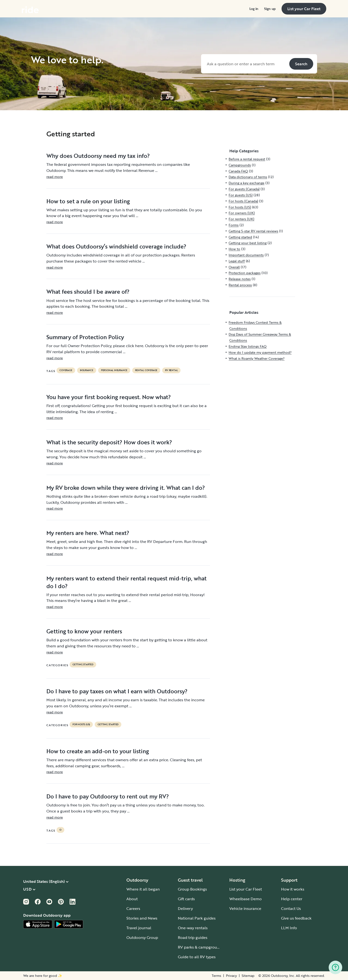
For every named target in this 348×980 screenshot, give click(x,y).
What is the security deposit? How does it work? (109, 442)
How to (234, 249)
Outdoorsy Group (142, 937)
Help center (292, 899)
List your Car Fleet (246, 889)
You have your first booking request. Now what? (109, 397)
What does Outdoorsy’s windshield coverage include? (116, 246)
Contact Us (291, 908)
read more (55, 177)
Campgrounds (240, 165)
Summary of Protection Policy (85, 337)
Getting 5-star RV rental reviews (253, 231)
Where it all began (143, 889)
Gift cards (186, 899)
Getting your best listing (248, 243)
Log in (254, 9)
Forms (234, 225)
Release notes (240, 279)
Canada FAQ (238, 171)
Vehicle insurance (245, 908)
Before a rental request (247, 159)
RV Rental (171, 370)
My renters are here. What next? (88, 533)
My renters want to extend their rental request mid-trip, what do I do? (127, 582)
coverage (66, 370)
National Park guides (197, 918)
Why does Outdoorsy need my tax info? (98, 156)
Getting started (83, 665)
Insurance (87, 370)
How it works (293, 889)
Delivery (185, 908)
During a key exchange (246, 183)
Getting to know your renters (84, 631)
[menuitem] (254, 9)
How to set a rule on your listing (88, 201)
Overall (234, 267)
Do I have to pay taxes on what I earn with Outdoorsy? (117, 691)
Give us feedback (296, 918)
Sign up (270, 9)
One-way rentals (193, 928)
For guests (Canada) (244, 189)
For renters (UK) (241, 219)
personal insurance (114, 370)
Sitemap (248, 976)
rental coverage (146, 370)
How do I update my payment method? (260, 352)
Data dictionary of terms (248, 177)
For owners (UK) (242, 213)
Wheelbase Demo (246, 899)
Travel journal (139, 928)
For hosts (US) (81, 724)
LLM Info (289, 928)
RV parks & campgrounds (201, 947)
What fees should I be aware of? (88, 292)
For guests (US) (241, 195)
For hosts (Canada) (243, 201)
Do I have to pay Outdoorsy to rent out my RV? (108, 796)
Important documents (246, 255)
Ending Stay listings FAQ (248, 346)
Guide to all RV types (197, 957)
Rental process (240, 285)
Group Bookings (192, 889)
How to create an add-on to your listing (98, 751)
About (132, 899)
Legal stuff (237, 261)
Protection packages (245, 273)
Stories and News (142, 918)
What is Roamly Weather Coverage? (257, 358)
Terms (216, 976)
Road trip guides (193, 937)
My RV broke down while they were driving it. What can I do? (126, 488)
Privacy (231, 976)
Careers (133, 908)
